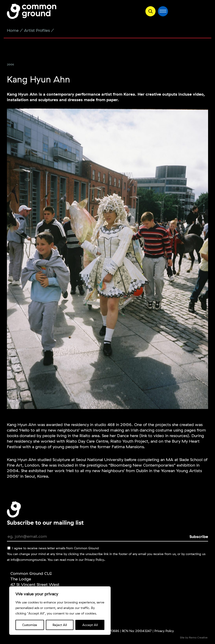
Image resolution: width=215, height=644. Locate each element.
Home (13, 30)
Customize (30, 625)
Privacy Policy (94, 560)
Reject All (60, 625)
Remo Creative (198, 637)
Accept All (90, 625)
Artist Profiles (37, 30)
